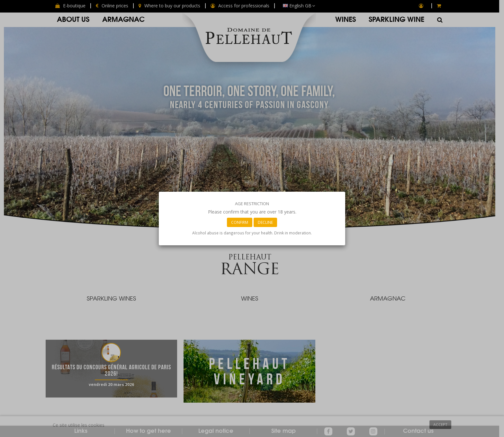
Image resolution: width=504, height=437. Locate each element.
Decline (265, 222)
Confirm (240, 222)
